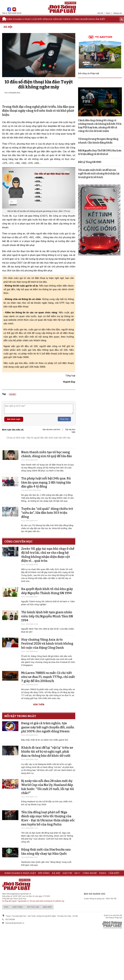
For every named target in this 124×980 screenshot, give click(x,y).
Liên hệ (100, 13)
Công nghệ (80, 19)
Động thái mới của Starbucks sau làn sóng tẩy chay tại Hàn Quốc (46, 852)
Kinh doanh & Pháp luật (22, 19)
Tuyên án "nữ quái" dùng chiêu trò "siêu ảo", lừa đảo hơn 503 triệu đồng (47, 513)
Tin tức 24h (33, 907)
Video (91, 19)
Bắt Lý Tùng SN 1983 (90, 162)
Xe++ (70, 19)
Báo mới (47, 907)
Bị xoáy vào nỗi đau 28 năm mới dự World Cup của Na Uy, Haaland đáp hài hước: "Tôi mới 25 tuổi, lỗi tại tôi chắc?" (48, 787)
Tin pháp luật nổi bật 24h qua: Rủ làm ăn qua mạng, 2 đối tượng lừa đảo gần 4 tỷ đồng (46, 482)
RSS (6, 907)
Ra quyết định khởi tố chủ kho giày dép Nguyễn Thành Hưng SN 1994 (47, 591)
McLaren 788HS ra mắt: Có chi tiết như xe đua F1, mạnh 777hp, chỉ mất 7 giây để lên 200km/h (48, 677)
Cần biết (100, 19)
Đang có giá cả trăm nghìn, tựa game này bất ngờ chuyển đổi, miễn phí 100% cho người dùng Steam (48, 727)
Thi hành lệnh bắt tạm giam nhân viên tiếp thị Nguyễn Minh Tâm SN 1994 (47, 616)
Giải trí (62, 19)
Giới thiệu (18, 907)
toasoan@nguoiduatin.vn (15, 923)
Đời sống (43, 19)
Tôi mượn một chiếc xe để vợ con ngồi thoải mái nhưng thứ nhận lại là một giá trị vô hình (99, 174)
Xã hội (53, 19)
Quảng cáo (118, 13)
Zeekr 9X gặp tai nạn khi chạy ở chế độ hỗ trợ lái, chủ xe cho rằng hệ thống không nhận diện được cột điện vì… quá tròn (48, 555)
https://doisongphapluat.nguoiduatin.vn (17, 894)
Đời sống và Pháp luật (89, 73)
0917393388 (10, 919)
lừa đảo (12, 394)
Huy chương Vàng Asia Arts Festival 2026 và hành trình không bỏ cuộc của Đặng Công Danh (47, 644)
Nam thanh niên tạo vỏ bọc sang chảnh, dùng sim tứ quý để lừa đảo (47, 454)
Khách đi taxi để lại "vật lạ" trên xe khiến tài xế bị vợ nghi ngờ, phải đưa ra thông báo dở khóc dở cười (47, 752)
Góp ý (108, 13)
